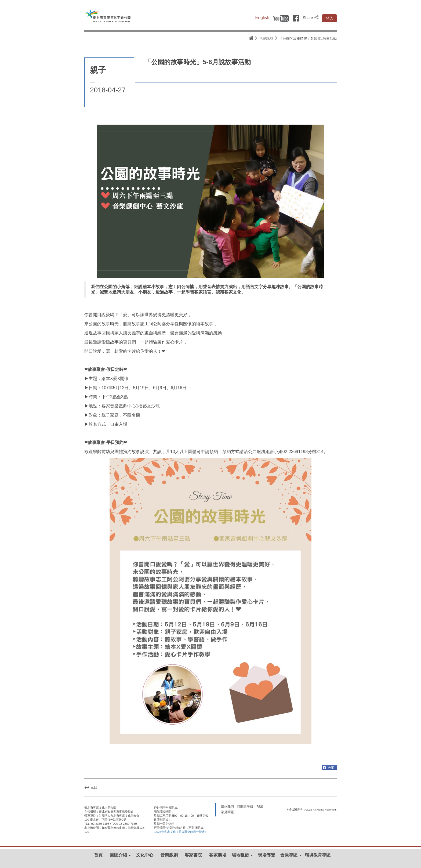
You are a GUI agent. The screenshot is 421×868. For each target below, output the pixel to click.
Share (311, 18)
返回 (91, 787)
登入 (329, 18)
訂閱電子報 (245, 807)
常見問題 (227, 812)
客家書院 (193, 855)
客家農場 (218, 855)
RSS (260, 807)
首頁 (98, 855)
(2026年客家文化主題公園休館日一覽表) (180, 832)
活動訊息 (266, 39)
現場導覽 (267, 855)
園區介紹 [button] (120, 855)
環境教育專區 (318, 855)
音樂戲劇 (169, 855)
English (262, 18)
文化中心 (145, 855)
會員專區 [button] (291, 855)
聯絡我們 (227, 807)
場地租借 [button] (242, 855)
